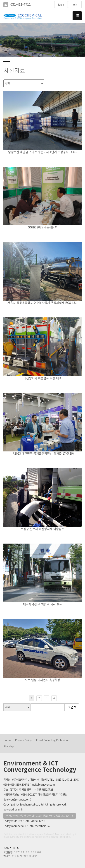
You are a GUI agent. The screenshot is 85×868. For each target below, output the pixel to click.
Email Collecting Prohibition (53, 740)
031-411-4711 (21, 4)
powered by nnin (13, 809)
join (75, 5)
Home (7, 740)
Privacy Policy (23, 740)
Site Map (8, 746)
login (61, 5)
